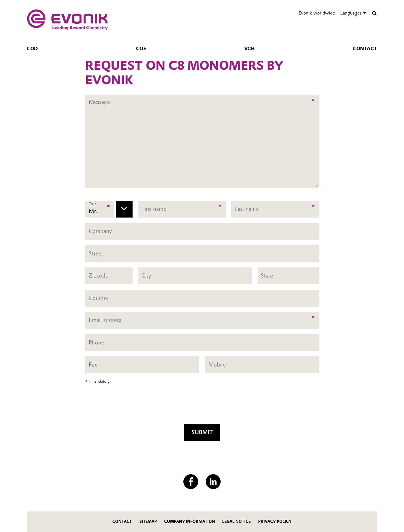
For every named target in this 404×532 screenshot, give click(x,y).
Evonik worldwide (317, 13)
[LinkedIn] (213, 482)
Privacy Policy (275, 521)
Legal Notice (236, 521)
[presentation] (202, 406)
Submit (202, 432)
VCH (250, 49)
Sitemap (148, 521)
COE (141, 49)
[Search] (374, 13)
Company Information (190, 521)
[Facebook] (191, 482)
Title (93, 204)
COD (32, 49)
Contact (365, 49)
